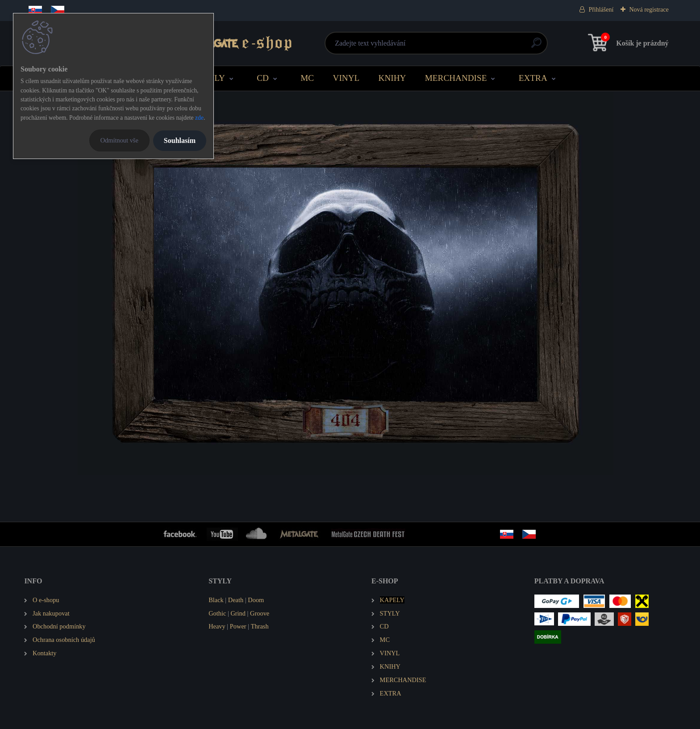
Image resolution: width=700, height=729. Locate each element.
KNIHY (392, 78)
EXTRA (533, 78)
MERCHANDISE (456, 78)
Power (238, 626)
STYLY (212, 78)
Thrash (260, 626)
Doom (256, 600)
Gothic (217, 613)
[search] (458, 46)
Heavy (217, 626)
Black (216, 600)
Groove (260, 613)
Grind (238, 613)
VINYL (346, 78)
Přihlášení (601, 10)
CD (263, 78)
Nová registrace (649, 10)
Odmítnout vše (119, 140)
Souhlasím (180, 140)
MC (307, 78)
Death (236, 600)
